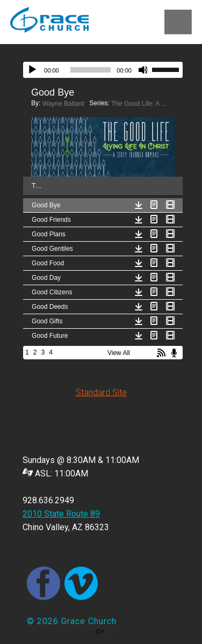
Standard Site (101, 392)
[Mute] (143, 70)
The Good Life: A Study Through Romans (141, 104)
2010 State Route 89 (61, 514)
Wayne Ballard (63, 104)
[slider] (91, 70)
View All (119, 353)
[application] (103, 70)
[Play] (32, 70)
